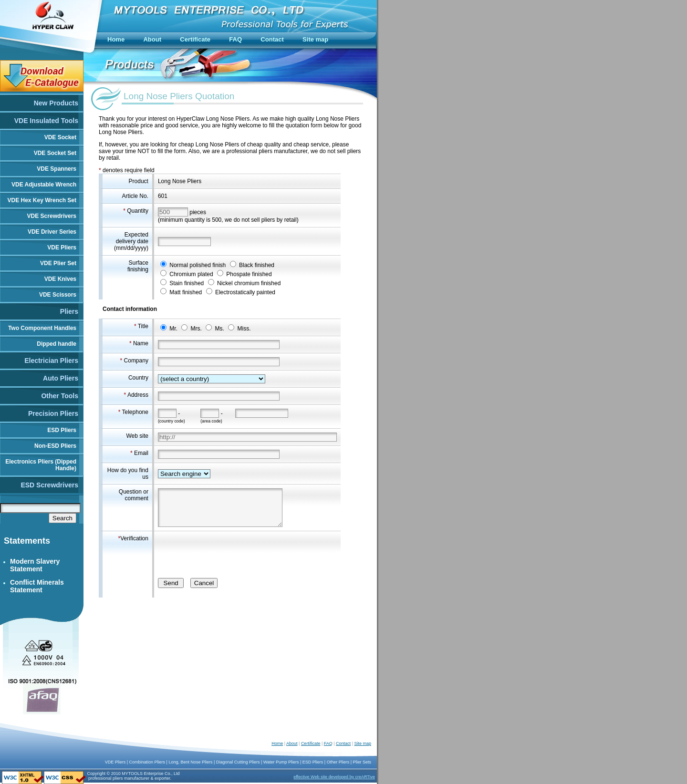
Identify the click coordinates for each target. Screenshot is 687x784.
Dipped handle (57, 344)
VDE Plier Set (58, 263)
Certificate (311, 743)
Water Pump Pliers (281, 762)
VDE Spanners (57, 169)
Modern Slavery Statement (35, 565)
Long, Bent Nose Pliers (190, 762)
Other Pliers (338, 762)
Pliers (69, 311)
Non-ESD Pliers (55, 446)
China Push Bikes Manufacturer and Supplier (187, 779)
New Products (56, 103)
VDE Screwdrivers (52, 216)
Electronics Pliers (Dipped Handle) (41, 465)
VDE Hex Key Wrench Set (42, 200)
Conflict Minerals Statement (37, 586)
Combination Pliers (147, 762)
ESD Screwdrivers (49, 485)
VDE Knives (60, 279)
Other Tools (60, 396)
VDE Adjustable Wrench (44, 185)
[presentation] (230, 554)
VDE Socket (60, 137)
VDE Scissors (58, 295)
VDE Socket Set (55, 153)
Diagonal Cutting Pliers (238, 762)
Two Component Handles (42, 328)
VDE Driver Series (52, 232)
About (292, 743)
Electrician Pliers (51, 361)
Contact (343, 743)
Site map (363, 743)
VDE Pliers (62, 248)
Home (277, 743)
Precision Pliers (53, 413)
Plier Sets (362, 762)
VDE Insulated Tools (46, 121)
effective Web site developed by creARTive (334, 777)
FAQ (328, 743)
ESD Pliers (62, 430)
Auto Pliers (61, 378)
